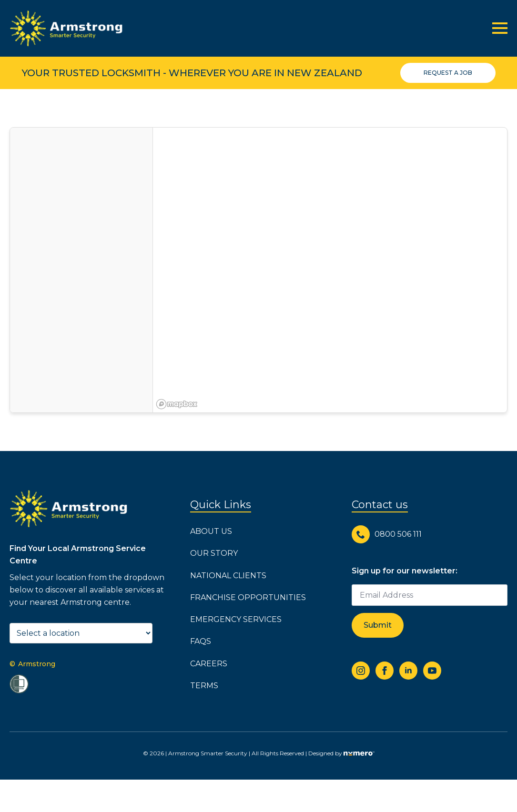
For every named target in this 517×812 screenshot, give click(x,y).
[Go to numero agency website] (359, 753)
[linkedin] (408, 671)
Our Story (214, 553)
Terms (204, 686)
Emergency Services (236, 619)
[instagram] (361, 671)
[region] (330, 270)
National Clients (228, 576)
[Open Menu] (500, 28)
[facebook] (385, 671)
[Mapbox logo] (177, 404)
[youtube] (432, 671)
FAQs (201, 641)
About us (211, 531)
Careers (209, 664)
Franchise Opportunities (248, 597)
